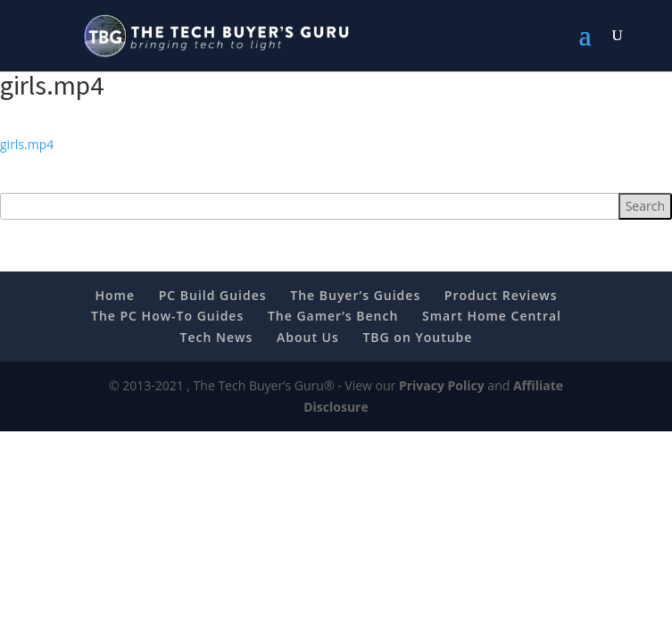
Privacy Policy (442, 385)
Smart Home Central (492, 316)
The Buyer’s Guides (355, 295)
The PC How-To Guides (167, 316)
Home (116, 295)
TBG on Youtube (417, 337)
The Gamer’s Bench (333, 316)
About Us (308, 337)
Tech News (217, 337)
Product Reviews (501, 295)
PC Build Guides (213, 295)
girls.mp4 (27, 144)
